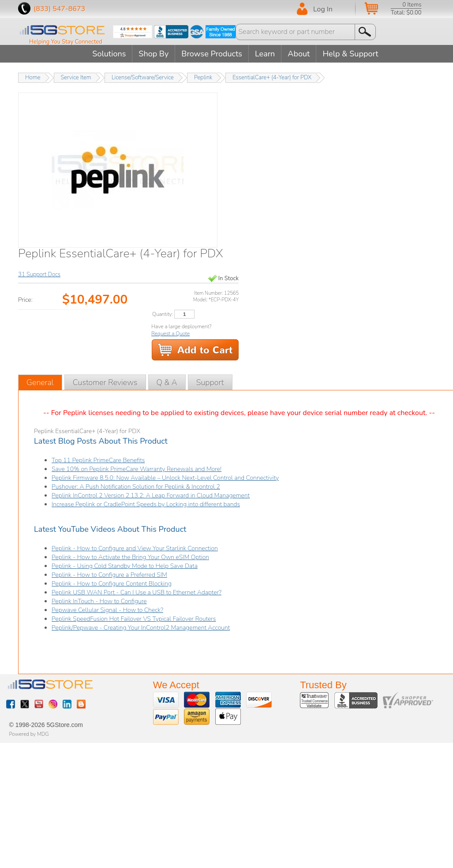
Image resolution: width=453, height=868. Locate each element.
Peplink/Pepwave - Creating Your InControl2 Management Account (141, 628)
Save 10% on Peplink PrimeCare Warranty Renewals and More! (137, 469)
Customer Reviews (105, 382)
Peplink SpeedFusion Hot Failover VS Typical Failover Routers (134, 619)
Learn (265, 54)
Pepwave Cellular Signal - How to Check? (107, 610)
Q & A (167, 382)
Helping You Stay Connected (66, 42)
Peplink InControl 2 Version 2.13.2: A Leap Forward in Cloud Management (151, 495)
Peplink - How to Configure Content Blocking (112, 584)
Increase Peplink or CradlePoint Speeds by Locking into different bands (146, 504)
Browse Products (212, 54)
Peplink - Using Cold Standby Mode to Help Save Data (125, 566)
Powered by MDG (29, 734)
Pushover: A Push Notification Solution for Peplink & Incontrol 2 (136, 487)
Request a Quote (170, 334)
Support (210, 382)
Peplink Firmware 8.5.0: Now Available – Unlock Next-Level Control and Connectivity (165, 478)
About (299, 54)
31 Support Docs (39, 274)
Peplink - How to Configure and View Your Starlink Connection (135, 548)
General (40, 382)
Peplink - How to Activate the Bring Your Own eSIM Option (130, 557)
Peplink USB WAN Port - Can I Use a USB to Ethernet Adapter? (137, 592)
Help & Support (350, 54)
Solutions (109, 54)
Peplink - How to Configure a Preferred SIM (109, 575)
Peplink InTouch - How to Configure (99, 601)
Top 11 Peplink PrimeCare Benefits (98, 460)
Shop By (153, 54)
